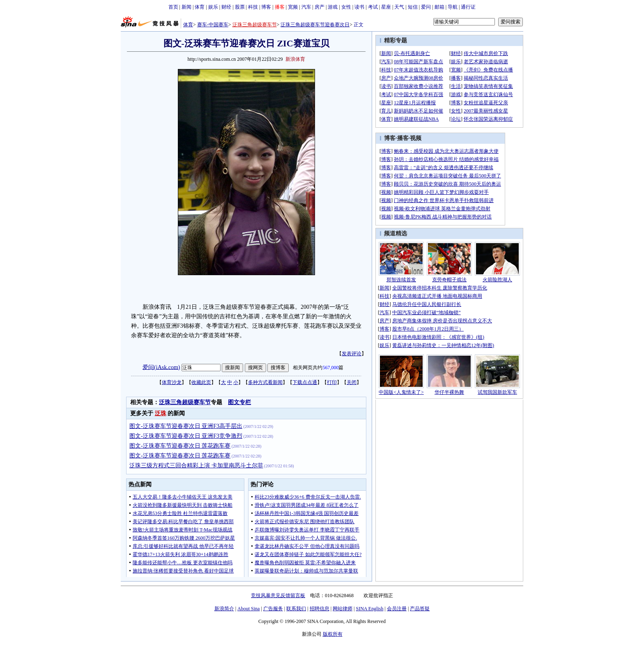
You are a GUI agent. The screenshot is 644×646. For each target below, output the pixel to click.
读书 (359, 7)
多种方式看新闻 (265, 382)
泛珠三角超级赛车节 (255, 25)
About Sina (248, 609)
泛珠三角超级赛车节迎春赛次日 (315, 25)
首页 (173, 7)
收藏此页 (201, 382)
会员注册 (397, 609)
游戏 (333, 7)
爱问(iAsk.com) (161, 367)
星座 (386, 7)
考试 (373, 7)
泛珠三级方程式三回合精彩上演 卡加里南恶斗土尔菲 (196, 466)
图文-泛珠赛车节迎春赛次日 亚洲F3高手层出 (186, 426)
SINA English (369, 609)
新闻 (186, 7)
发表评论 (352, 354)
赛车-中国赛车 (213, 25)
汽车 (306, 7)
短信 (413, 7)
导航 (453, 7)
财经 (226, 7)
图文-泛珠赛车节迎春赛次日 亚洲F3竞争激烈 (186, 436)
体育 (200, 7)
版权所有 (333, 634)
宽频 (293, 7)
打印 (332, 382)
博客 (266, 7)
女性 (346, 7)
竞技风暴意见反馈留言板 (278, 595)
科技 (253, 7)
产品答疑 (420, 609)
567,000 (330, 368)
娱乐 (213, 7)
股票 (240, 7)
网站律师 (343, 609)
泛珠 (161, 413)
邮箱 (439, 7)
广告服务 (273, 609)
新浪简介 (224, 609)
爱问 (426, 7)
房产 (320, 7)
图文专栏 (239, 402)
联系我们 (296, 609)
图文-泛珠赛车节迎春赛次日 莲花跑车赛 (180, 446)
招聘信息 (320, 609)
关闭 (352, 382)
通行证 (468, 7)
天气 (399, 7)
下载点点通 (305, 382)
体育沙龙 (172, 382)
